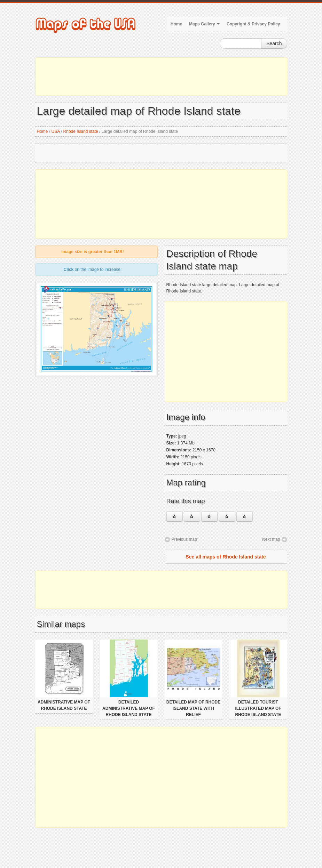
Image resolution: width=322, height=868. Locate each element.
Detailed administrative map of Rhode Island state (129, 708)
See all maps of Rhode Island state (226, 557)
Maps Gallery (204, 24)
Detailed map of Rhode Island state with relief (194, 708)
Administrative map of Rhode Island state (64, 705)
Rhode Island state (81, 131)
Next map (271, 539)
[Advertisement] (161, 77)
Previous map (184, 539)
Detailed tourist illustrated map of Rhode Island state (258, 708)
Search (274, 43)
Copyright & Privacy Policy (253, 24)
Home (176, 24)
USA (56, 131)
